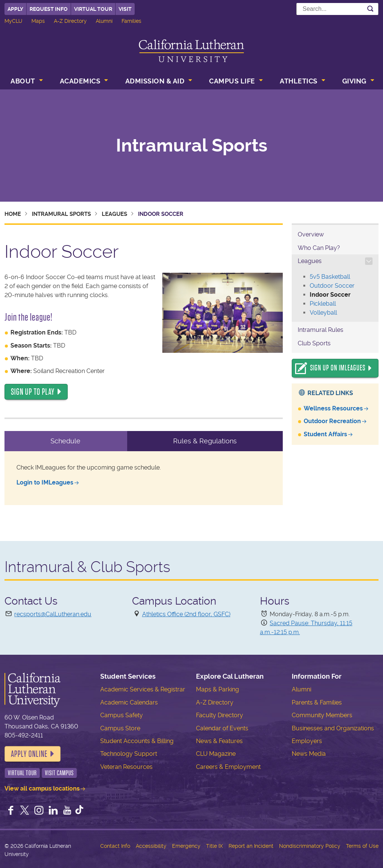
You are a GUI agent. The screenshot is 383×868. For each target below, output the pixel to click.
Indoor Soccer (330, 295)
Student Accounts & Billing (137, 741)
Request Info (49, 9)
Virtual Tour (93, 9)
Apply (15, 9)
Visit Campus (59, 773)
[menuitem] (26, 82)
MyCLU (13, 21)
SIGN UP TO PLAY (33, 392)
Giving (354, 81)
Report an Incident (251, 846)
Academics (80, 81)
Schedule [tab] (65, 441)
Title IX (215, 846)
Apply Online (29, 754)
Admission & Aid (155, 81)
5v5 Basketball (330, 277)
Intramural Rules (321, 330)
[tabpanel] (144, 478)
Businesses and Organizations (333, 728)
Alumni (104, 21)
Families (131, 21)
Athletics (299, 81)
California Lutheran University (191, 51)
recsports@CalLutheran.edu (53, 614)
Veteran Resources (126, 767)
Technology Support (129, 754)
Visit (125, 9)
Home (13, 214)
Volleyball (323, 313)
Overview (311, 234)
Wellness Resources (333, 408)
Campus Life (232, 81)
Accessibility (151, 846)
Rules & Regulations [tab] (205, 441)
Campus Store (120, 728)
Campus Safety (122, 715)
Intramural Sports (192, 146)
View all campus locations (42, 788)
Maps (38, 21)
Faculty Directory (220, 715)
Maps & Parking (217, 689)
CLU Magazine (216, 754)
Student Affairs (325, 434)
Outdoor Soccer (332, 286)
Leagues (114, 214)
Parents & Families (317, 702)
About (23, 81)
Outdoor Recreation (332, 421)
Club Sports (314, 343)
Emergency (186, 846)
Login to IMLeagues (45, 482)
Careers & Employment (228, 767)
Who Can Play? (319, 248)
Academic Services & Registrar (143, 689)
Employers (307, 741)
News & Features (219, 741)
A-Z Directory (70, 21)
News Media (309, 754)
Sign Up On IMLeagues (338, 368)
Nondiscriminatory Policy (310, 846)
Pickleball (323, 304)
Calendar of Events (222, 728)
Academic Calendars (129, 702)
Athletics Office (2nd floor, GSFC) (186, 614)
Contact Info (115, 846)
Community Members (322, 715)
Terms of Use (362, 846)
